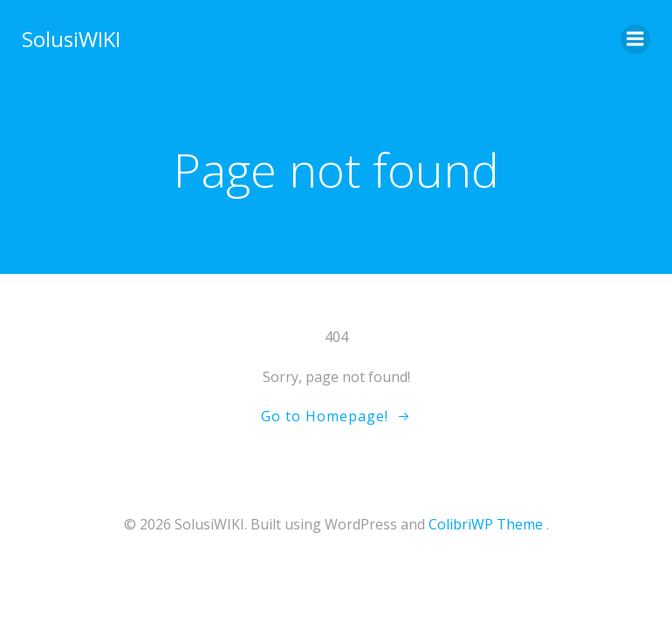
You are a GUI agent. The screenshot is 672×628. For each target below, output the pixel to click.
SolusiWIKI (71, 39)
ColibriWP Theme (486, 524)
